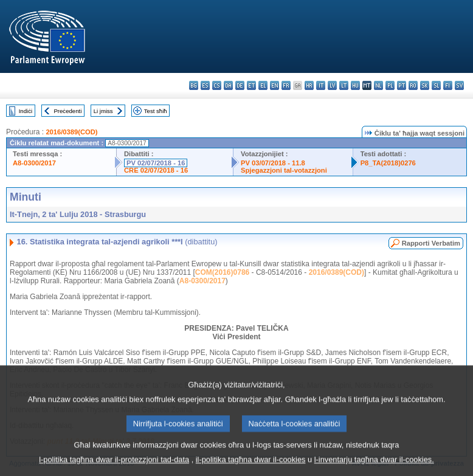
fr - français (286, 85)
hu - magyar (355, 85)
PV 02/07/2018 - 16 (156, 163)
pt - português (402, 85)
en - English (274, 85)
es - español (205, 85)
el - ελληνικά (263, 85)
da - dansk (228, 85)
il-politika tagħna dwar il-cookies (251, 467)
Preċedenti (67, 111)
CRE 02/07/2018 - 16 (156, 170)
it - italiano (321, 85)
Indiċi (26, 111)
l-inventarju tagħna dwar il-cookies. (374, 467)
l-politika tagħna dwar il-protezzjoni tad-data (114, 467)
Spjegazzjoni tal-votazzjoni (284, 170)
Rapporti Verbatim (431, 243)
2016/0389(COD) (71, 132)
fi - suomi (448, 85)
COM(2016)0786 (222, 272)
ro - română (413, 85)
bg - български (194, 85)
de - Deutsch (240, 85)
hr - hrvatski (309, 85)
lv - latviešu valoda (332, 85)
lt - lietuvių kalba (344, 85)
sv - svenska (459, 85)
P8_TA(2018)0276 (388, 163)
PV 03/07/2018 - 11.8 (273, 163)
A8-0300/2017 (34, 163)
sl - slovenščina (436, 85)
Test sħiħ (156, 111)
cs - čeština (217, 85)
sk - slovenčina (425, 85)
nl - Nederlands (378, 85)
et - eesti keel (251, 85)
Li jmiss (103, 111)
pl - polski (390, 85)
